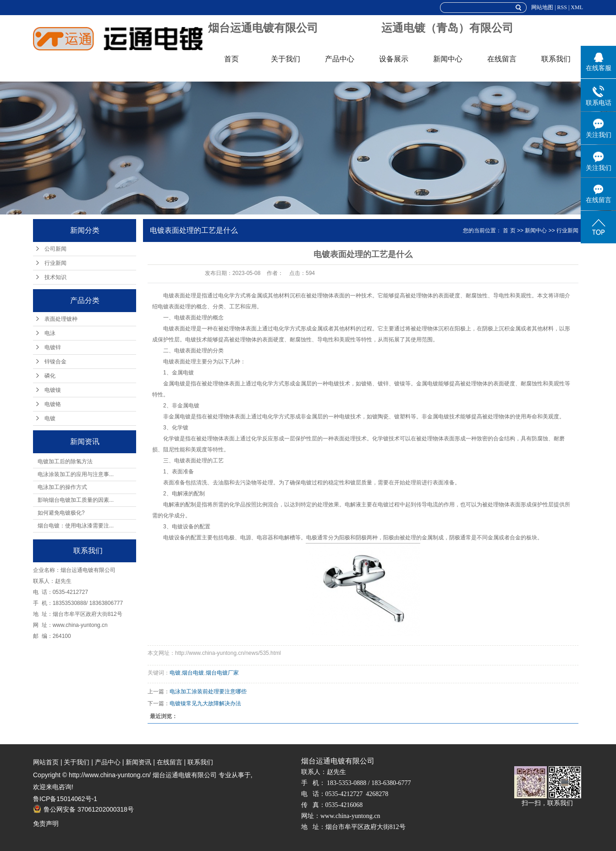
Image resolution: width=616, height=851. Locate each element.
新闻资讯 (138, 762)
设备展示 (394, 59)
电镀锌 (53, 347)
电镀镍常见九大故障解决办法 (205, 703)
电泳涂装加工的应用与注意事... (76, 474)
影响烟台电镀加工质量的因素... (76, 500)
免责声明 (46, 824)
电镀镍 (53, 390)
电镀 (50, 418)
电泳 (50, 333)
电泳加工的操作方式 (62, 487)
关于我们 (286, 59)
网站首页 (46, 762)
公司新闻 (55, 249)
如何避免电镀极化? (61, 513)
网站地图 (542, 7)
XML (577, 7)
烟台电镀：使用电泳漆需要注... (76, 526)
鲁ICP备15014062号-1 (65, 799)
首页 (231, 59)
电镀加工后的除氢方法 (65, 461)
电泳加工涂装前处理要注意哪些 (208, 692)
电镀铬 (53, 404)
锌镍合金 (55, 362)
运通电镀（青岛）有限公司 (447, 28)
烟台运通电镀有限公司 (263, 28)
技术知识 (55, 277)
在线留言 (502, 59)
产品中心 (340, 59)
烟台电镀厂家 (222, 673)
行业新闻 (55, 263)
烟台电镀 (193, 673)
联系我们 (556, 59)
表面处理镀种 (61, 319)
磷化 (50, 376)
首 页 (509, 231)
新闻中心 (448, 59)
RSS (562, 7)
